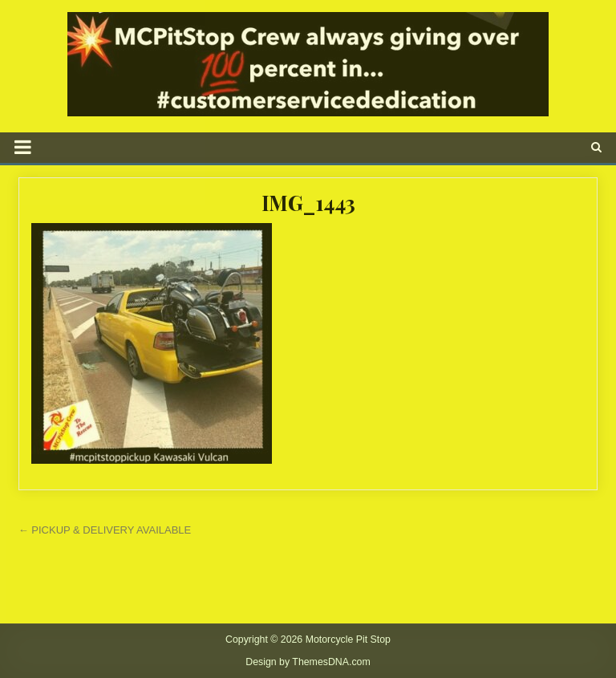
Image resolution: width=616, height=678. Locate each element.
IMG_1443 (308, 203)
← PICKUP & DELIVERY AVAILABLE (105, 530)
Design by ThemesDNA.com (308, 662)
